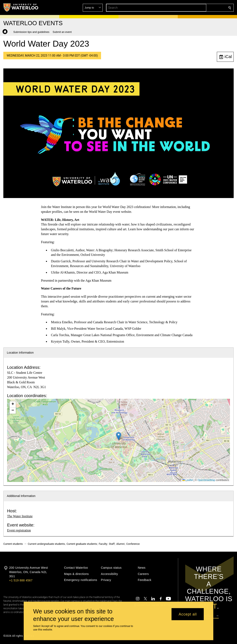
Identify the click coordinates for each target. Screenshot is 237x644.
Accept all (188, 614)
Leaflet (188, 480)
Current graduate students (82, 544)
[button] (200, 8)
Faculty (103, 544)
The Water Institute (20, 516)
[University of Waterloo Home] (21, 7)
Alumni (120, 544)
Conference (133, 544)
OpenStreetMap (206, 480)
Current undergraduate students (46, 544)
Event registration (19, 530)
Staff (112, 544)
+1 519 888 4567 (21, 580)
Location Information (20, 353)
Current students (13, 544)
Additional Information (21, 496)
